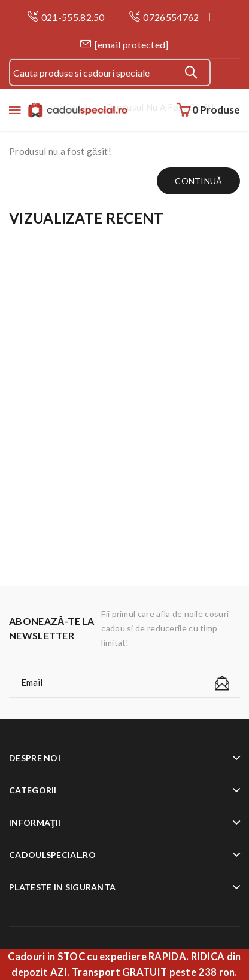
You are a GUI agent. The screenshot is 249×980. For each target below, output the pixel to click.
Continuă (198, 181)
